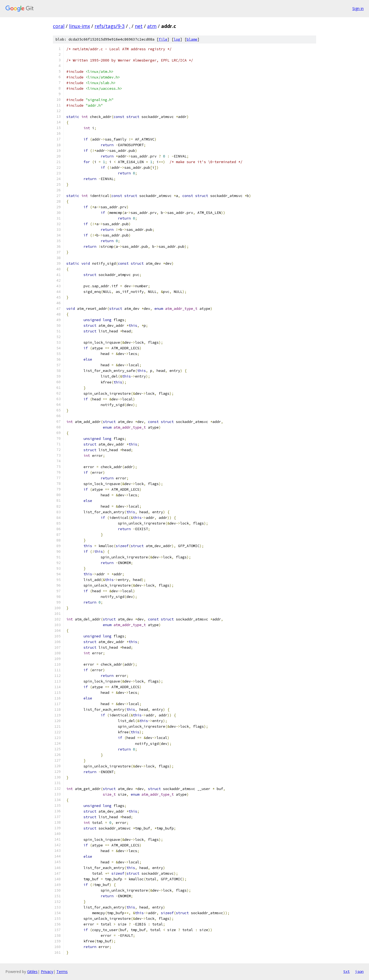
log (177, 39)
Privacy (47, 972)
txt (346, 971)
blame (192, 39)
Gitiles (32, 972)
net (139, 26)
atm (152, 26)
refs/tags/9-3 (110, 26)
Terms (62, 972)
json (359, 971)
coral (59, 26)
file (163, 39)
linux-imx (79, 26)
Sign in (358, 8)
